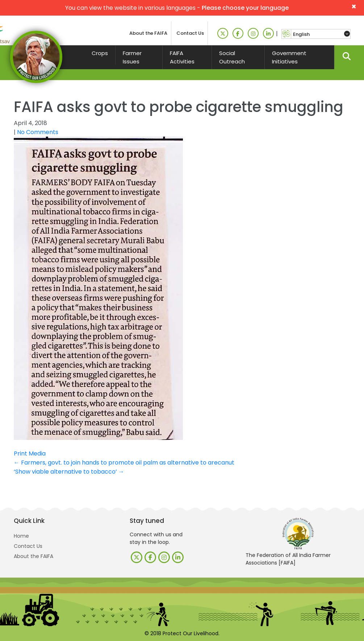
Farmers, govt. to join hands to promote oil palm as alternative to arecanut (124, 463)
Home (21, 536)
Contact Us (190, 33)
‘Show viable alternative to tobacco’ (69, 472)
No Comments (38, 132)
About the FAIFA (148, 33)
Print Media (30, 453)
